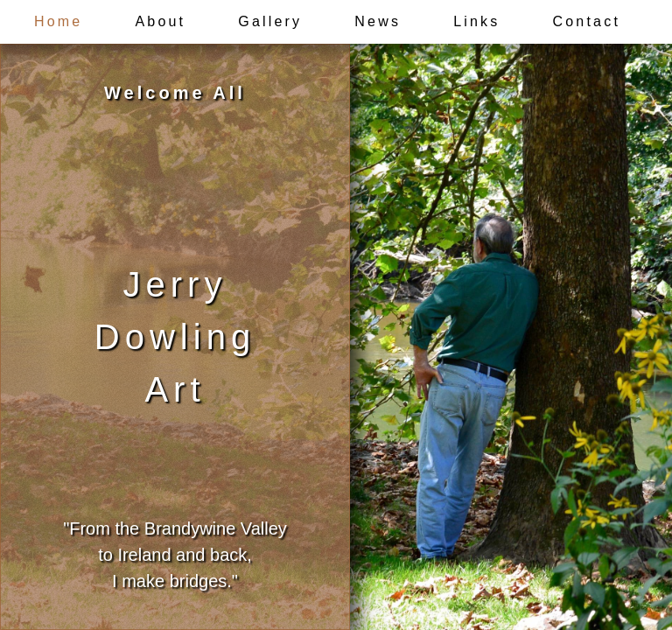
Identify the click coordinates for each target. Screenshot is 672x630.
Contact (587, 21)
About (160, 21)
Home (58, 21)
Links (476, 21)
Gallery (270, 21)
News (378, 21)
